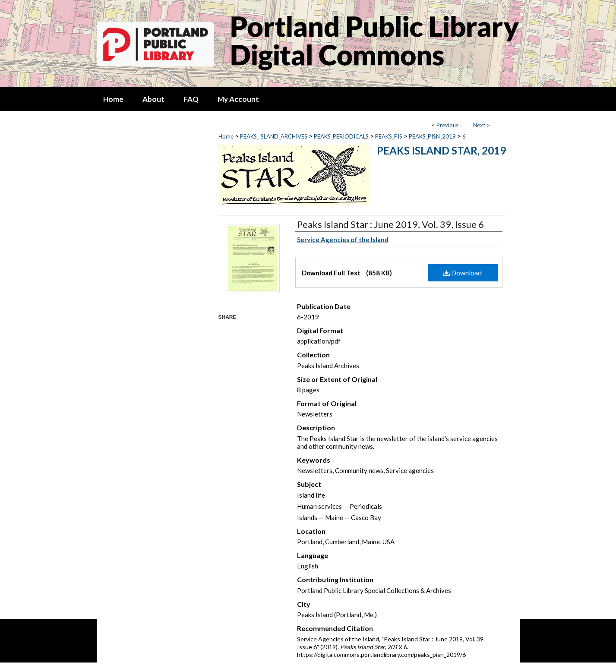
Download (463, 273)
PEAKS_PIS (389, 136)
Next (479, 125)
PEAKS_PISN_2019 (432, 136)
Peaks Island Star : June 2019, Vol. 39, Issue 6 (390, 224)
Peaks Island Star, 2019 (441, 150)
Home (226, 136)
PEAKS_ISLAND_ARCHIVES (274, 136)
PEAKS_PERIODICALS (341, 136)
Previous (447, 125)
